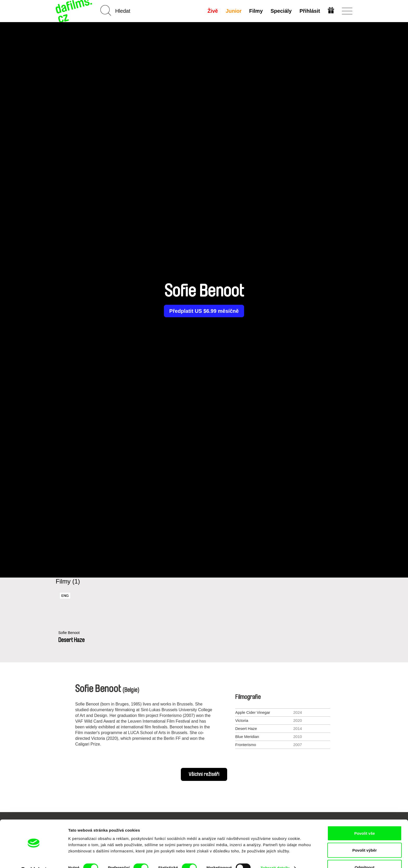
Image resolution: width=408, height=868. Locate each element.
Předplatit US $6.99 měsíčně (204, 311)
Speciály (281, 11)
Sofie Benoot (69, 633)
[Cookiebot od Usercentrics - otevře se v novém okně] (34, 858)
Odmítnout (365, 854)
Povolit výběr (365, 837)
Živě (212, 11)
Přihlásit (310, 11)
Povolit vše (364, 820)
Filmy (256, 11)
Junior (233, 11)
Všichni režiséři (204, 774)
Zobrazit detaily (275, 855)
